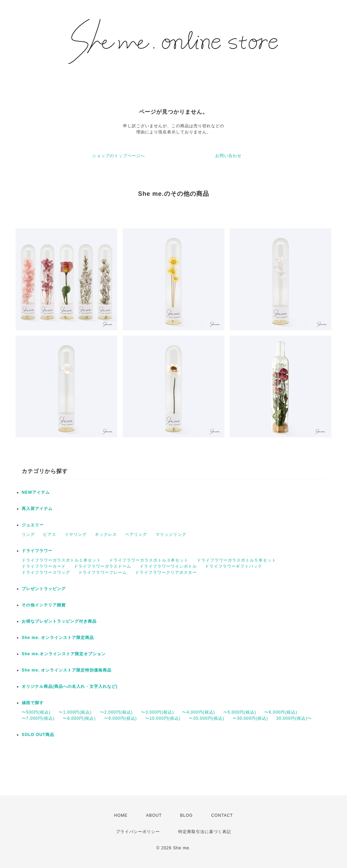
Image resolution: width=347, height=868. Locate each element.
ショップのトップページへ (119, 156)
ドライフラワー (37, 551)
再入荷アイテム (37, 509)
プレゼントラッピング (44, 589)
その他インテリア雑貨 (44, 605)
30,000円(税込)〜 (294, 718)
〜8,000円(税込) (79, 718)
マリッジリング (171, 534)
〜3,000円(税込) (157, 712)
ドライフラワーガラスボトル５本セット (237, 560)
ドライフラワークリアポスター (166, 572)
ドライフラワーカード (44, 566)
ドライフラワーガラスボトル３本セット (149, 560)
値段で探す (33, 703)
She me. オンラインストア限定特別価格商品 (67, 670)
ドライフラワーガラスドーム (103, 566)
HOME (121, 815)
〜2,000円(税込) (116, 712)
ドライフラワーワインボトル (168, 566)
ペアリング (136, 534)
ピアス (50, 534)
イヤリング (76, 534)
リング (28, 534)
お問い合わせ (228, 156)
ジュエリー (33, 525)
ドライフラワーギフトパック (234, 566)
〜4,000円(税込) (198, 712)
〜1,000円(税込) (75, 712)
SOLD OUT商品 (38, 735)
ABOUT (154, 815)
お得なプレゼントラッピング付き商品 (59, 621)
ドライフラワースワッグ (46, 572)
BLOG (187, 815)
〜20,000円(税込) (207, 718)
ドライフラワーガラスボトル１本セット (61, 560)
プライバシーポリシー (138, 832)
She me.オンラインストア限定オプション (64, 654)
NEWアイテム (36, 492)
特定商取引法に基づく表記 (205, 832)
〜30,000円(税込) (250, 718)
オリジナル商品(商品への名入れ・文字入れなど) (70, 686)
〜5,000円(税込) (240, 712)
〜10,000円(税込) (163, 718)
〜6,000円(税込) (281, 712)
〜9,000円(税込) (120, 718)
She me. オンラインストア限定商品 (58, 638)
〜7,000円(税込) (38, 718)
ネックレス (106, 534)
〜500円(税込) (36, 712)
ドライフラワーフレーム (103, 572)
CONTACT (222, 815)
